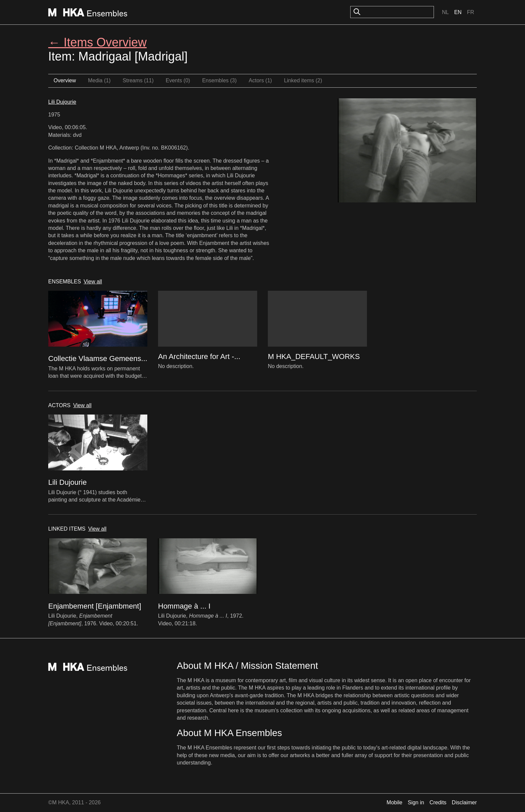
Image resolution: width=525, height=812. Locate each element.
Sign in (416, 802)
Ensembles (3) (219, 80)
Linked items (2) (303, 80)
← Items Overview (97, 42)
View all (93, 282)
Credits (438, 802)
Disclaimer (464, 802)
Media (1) (99, 80)
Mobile (395, 802)
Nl (445, 12)
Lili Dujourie (62, 102)
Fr (471, 12)
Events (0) (178, 80)
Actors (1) (260, 80)
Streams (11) (138, 80)
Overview (65, 80)
